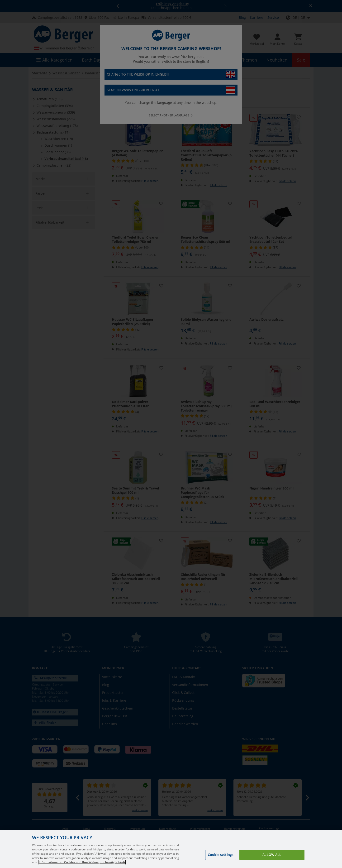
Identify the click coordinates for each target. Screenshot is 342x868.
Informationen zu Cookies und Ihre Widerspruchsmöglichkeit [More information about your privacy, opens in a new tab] (82, 862)
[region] (171, 849)
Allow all (272, 855)
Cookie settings (221, 855)
